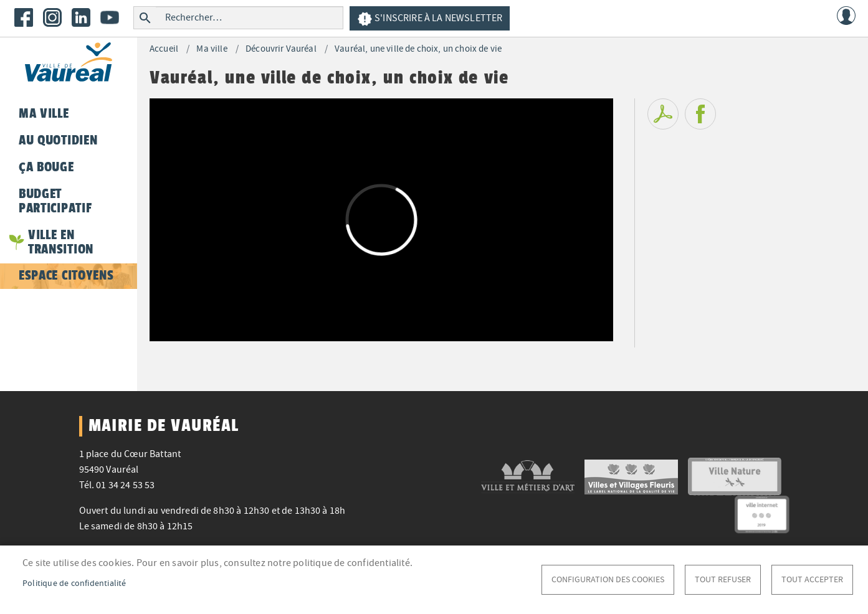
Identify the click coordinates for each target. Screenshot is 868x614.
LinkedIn (81, 17)
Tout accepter (812, 579)
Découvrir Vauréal (281, 49)
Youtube (110, 17)
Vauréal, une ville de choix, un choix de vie (418, 49)
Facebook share (700, 114)
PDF (663, 114)
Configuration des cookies (608, 579)
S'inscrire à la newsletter (430, 19)
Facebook (24, 17)
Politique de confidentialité (74, 583)
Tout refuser (723, 579)
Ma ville (212, 49)
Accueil (164, 49)
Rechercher (145, 18)
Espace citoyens (66, 275)
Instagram (52, 17)
